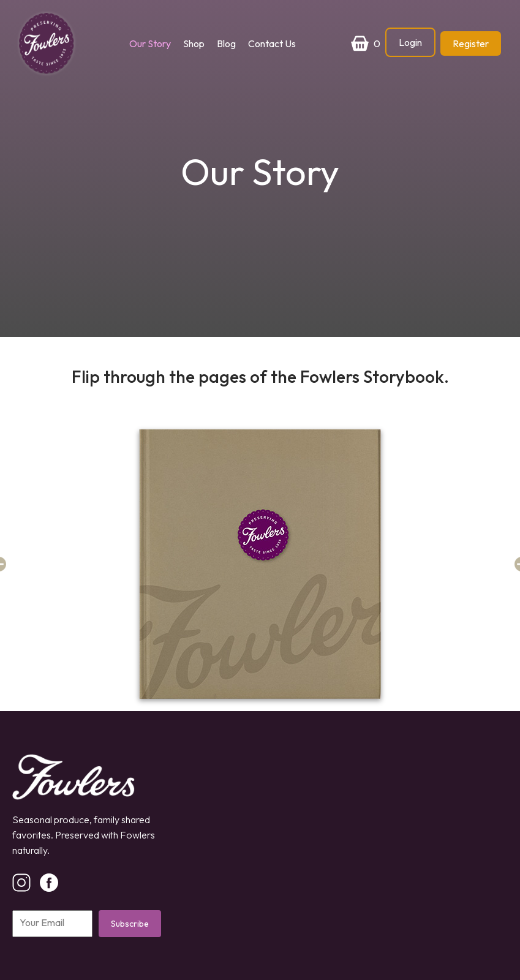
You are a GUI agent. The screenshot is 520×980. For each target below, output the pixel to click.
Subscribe (130, 924)
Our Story (150, 43)
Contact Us (272, 43)
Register (471, 43)
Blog (226, 43)
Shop (194, 43)
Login (410, 42)
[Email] (52, 924)
